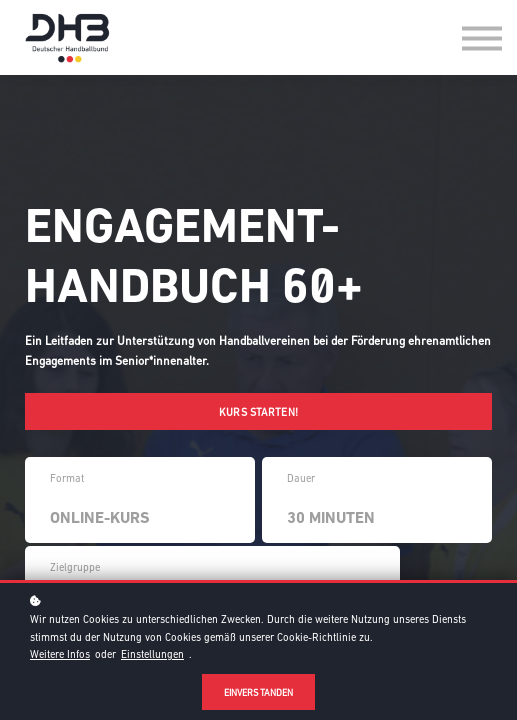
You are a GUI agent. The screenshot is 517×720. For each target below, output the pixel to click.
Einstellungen (152, 654)
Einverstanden (259, 692)
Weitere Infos (60, 654)
